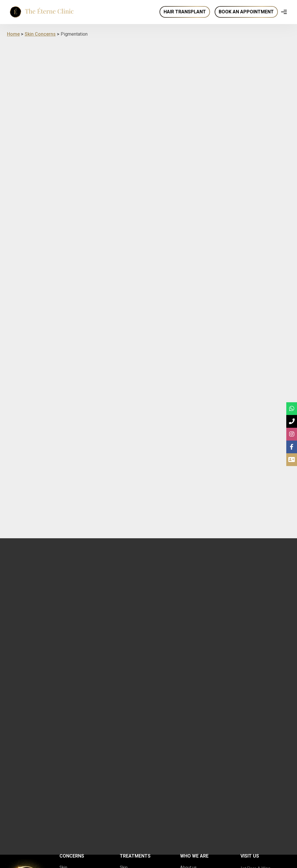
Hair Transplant (185, 12)
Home (13, 34)
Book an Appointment (246, 12)
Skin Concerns (40, 34)
